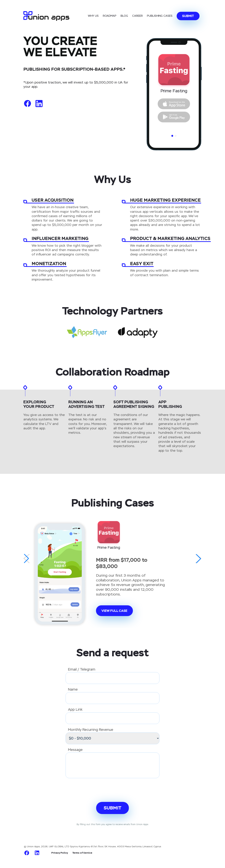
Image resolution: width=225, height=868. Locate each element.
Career (137, 16)
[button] (26, 559)
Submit (188, 16)
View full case (114, 611)
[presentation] (92, 790)
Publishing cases (160, 16)
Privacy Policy (60, 853)
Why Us (93, 16)
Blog (124, 16)
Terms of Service (82, 853)
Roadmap (110, 16)
